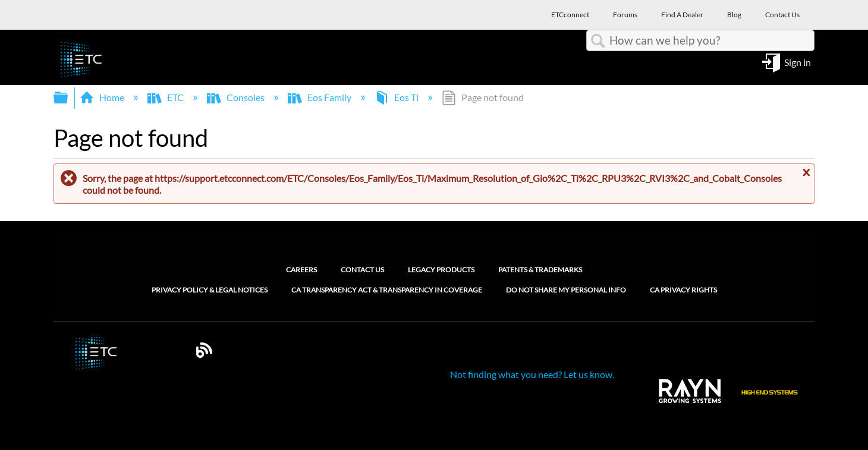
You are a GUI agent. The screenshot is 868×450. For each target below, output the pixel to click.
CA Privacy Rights (683, 290)
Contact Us (362, 270)
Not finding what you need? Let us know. (532, 374)
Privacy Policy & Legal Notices (210, 290)
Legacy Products (441, 270)
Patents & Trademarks (540, 270)
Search (598, 41)
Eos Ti (397, 97)
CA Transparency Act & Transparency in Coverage (387, 290)
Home (103, 97)
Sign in (798, 62)
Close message (805, 173)
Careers (301, 270)
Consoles (237, 97)
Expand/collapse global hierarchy (68, 98)
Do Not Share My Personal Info (566, 290)
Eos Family (320, 97)
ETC (166, 97)
